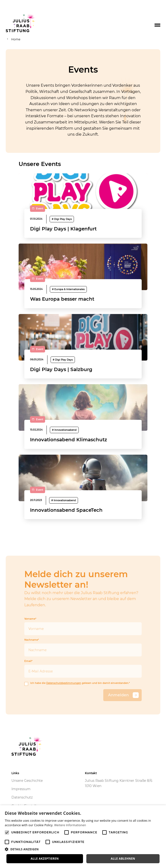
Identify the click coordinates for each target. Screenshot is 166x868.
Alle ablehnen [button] (123, 859)
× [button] (161, 810)
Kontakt (91, 773)
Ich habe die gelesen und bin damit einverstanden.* (77, 683)
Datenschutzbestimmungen (64, 683)
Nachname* (83, 647)
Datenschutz (22, 797)
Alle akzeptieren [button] (45, 859)
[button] (83, 849)
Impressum (21, 789)
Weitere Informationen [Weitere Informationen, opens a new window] (70, 825)
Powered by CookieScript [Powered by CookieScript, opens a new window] (145, 865)
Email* (83, 669)
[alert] (83, 837)
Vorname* (83, 626)
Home (16, 39)
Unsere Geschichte (27, 781)
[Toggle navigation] (157, 25)
